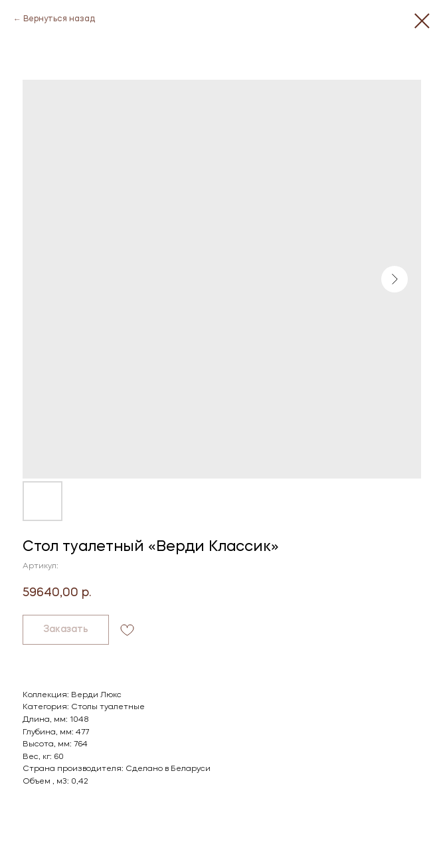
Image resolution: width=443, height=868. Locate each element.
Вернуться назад (59, 19)
